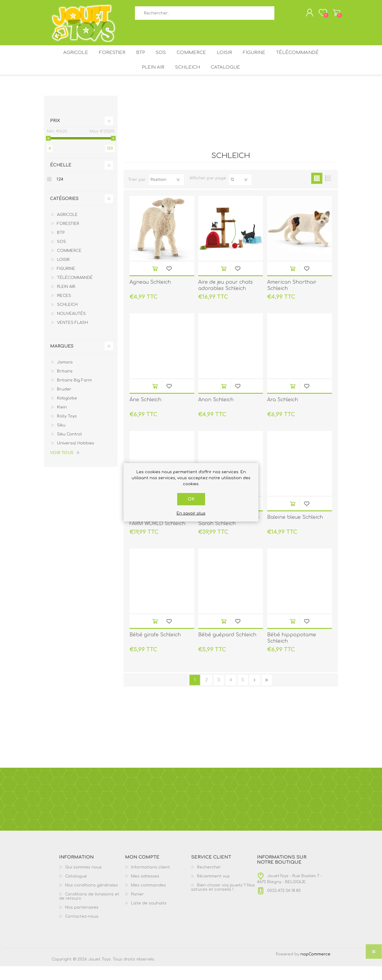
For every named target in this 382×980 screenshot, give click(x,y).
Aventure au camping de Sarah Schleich (229, 534)
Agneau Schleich (150, 296)
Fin (267, 694)
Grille (317, 192)
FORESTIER (105, 59)
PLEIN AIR (151, 79)
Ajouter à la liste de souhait (169, 282)
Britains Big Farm (74, 394)
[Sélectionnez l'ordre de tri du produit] (166, 193)
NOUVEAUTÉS (71, 327)
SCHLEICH (188, 79)
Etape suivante (255, 694)
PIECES (64, 309)
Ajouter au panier (155, 282)
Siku (61, 439)
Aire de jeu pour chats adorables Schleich (225, 299)
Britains (65, 385)
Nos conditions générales (91, 899)
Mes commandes (148, 899)
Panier (331, 15)
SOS (160, 59)
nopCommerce (315, 968)
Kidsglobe (67, 412)
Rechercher (281, 15)
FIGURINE (262, 59)
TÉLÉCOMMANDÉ (307, 59)
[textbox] (204, 15)
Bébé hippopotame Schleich (292, 652)
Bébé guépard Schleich (227, 649)
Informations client (151, 881)
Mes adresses (145, 890)
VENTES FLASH (72, 336)
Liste (328, 192)
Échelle (61, 179)
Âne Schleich (145, 414)
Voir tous (62, 467)
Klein (62, 421)
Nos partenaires (82, 921)
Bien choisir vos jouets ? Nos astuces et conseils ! (223, 901)
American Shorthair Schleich (292, 299)
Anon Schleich (216, 414)
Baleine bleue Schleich (295, 531)
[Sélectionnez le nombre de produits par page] (240, 193)
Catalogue (228, 79)
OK (191, 499)
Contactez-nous (82, 930)
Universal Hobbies (76, 457)
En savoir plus (191, 513)
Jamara (65, 376)
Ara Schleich (283, 414)
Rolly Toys (67, 430)
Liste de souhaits (149, 917)
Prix (55, 134)
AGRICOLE (66, 59)
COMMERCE (193, 59)
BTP (136, 59)
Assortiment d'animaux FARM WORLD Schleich (157, 534)
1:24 (60, 193)
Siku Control (69, 448)
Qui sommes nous (83, 881)
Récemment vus (213, 890)
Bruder (64, 403)
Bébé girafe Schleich (155, 649)
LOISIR (229, 59)
